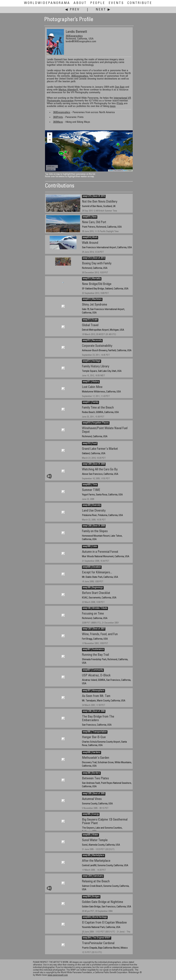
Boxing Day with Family (97, 264)
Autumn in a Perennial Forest (100, 552)
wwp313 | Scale (90, 320)
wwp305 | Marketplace (93, 856)
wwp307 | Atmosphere (93, 691)
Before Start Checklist (96, 593)
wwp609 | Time (90, 485)
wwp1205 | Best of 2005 (94, 794)
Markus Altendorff (68, 90)
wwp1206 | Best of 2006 (94, 711)
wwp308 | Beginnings (93, 588)
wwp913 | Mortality (92, 279)
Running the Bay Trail (95, 655)
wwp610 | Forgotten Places (96, 423)
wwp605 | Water (90, 835)
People (98, 3)
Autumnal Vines (92, 799)
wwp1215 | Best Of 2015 (94, 196)
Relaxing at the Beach (96, 882)
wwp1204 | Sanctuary (93, 876)
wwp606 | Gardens (92, 753)
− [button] (50, 140)
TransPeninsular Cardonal (98, 943)
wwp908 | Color (90, 547)
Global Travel (90, 325)
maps (113, 106)
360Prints (58, 117)
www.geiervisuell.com (58, 975)
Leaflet (111, 170)
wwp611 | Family (90, 402)
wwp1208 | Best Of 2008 (94, 526)
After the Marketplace (96, 861)
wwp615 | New (90, 217)
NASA (125, 170)
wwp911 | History (91, 382)
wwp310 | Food (90, 444)
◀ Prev (72, 10)
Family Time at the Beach (98, 408)
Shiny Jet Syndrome (95, 305)
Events (116, 3)
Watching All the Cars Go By (100, 470)
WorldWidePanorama (47, 3)
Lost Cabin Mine (92, 387)
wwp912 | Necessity (92, 341)
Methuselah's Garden (96, 758)
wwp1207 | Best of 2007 (94, 629)
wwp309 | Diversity (92, 505)
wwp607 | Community (93, 670)
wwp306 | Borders (91, 773)
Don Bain (120, 87)
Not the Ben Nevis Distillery (100, 202)
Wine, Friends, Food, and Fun (100, 634)
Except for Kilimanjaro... (97, 573)
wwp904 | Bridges (91, 897)
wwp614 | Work (90, 238)
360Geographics (74, 36)
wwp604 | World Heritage (95, 917)
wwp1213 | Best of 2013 (94, 258)
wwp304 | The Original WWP (97, 938)
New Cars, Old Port (94, 222)
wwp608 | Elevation (92, 567)
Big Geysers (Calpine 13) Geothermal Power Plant (105, 822)
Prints (120, 104)
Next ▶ (103, 10)
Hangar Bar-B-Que (94, 737)
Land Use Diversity (94, 511)
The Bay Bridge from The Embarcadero (98, 719)
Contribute (140, 3)
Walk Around (90, 243)
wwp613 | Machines (92, 299)
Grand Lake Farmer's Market (100, 449)
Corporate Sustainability (97, 346)
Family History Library (96, 367)
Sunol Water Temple (95, 840)
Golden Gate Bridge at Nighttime (103, 902)
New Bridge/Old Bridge (97, 284)
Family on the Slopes (95, 531)
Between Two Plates (95, 779)
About (80, 3)
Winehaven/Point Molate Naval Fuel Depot (105, 430)
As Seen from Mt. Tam (96, 696)
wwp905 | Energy (91, 814)
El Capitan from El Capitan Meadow (104, 923)
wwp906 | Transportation (95, 732)
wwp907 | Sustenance (93, 650)
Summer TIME (91, 490)
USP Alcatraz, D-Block (96, 676)
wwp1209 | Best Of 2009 (94, 464)
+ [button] (50, 135)
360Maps (58, 122)
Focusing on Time (93, 614)
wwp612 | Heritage (92, 361)
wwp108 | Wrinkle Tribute (95, 608)
